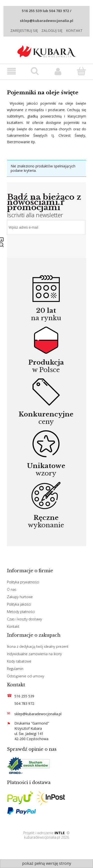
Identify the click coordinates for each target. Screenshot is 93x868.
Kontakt (74, 30)
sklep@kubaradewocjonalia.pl (38, 714)
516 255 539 (24, 696)
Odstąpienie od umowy (26, 676)
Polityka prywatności (23, 582)
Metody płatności (21, 612)
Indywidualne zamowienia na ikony (34, 654)
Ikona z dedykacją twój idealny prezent (38, 646)
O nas (12, 589)
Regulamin (15, 669)
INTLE (60, 833)
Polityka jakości (19, 604)
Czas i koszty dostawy (24, 619)
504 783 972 (24, 703)
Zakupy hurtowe (20, 597)
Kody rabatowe (19, 661)
